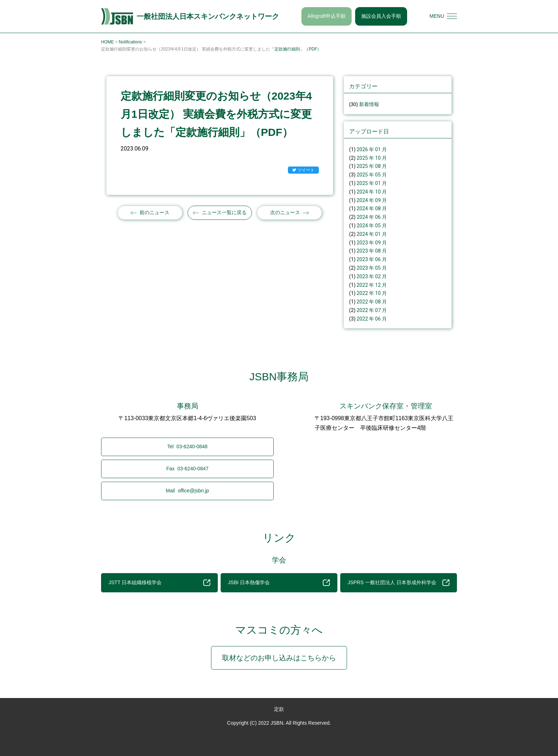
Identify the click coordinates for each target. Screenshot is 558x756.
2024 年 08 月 (372, 208)
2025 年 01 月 (372, 183)
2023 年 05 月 (372, 268)
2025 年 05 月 (372, 175)
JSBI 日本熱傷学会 (279, 583)
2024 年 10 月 (372, 192)
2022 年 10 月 (372, 293)
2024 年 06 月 (372, 217)
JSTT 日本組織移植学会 (159, 583)
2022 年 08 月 (372, 302)
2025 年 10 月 (372, 158)
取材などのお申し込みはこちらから (279, 658)
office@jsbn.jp (188, 491)
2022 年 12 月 (372, 285)
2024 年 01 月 (372, 234)
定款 (279, 709)
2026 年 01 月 (372, 149)
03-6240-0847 (187, 469)
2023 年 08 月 (372, 251)
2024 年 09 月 (372, 200)
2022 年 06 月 (372, 319)
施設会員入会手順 (381, 16)
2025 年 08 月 (372, 166)
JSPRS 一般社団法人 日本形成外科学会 (399, 583)
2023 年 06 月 (372, 259)
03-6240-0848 (187, 447)
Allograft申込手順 (327, 16)
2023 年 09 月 (372, 243)
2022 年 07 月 (372, 310)
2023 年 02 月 (372, 276)
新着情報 (369, 104)
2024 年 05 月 (372, 226)
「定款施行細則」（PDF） (296, 49)
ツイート (303, 170)
